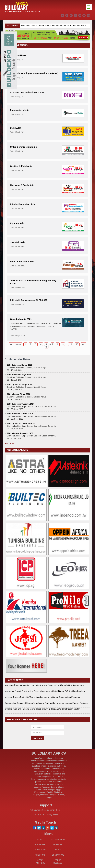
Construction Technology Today (27, 92)
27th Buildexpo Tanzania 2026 (21, 404)
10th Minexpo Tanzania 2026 (20, 433)
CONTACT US (58, 855)
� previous (15, 344)
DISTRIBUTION (58, 839)
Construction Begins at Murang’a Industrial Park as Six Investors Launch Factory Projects (46, 703)
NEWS (58, 850)
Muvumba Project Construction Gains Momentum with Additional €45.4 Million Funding (45, 691)
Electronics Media (20, 110)
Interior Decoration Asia (23, 204)
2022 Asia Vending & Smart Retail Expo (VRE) (34, 73)
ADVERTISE (40, 845)
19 (77, 344)
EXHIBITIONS (40, 850)
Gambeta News (18, 55)
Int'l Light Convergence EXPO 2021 (29, 300)
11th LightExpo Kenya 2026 (20, 384)
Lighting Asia (17, 223)
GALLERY (58, 845)
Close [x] (12, 30)
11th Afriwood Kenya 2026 (19, 375)
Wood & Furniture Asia (22, 261)
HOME (40, 839)
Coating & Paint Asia (21, 166)
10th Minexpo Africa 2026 (19, 394)
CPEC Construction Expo (23, 147)
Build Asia (16, 128)
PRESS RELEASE (58, 861)
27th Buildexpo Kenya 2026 (20, 365)
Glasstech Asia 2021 (21, 319)
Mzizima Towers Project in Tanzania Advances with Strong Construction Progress (42, 697)
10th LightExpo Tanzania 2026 (21, 423)
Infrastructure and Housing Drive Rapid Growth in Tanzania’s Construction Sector (42, 709)
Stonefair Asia (18, 242)
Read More (9, 444)
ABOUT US (40, 855)
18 (71, 344)
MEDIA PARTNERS (40, 861)
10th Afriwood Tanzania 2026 (20, 414)
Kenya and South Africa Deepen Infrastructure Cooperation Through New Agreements (44, 685)
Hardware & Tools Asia (22, 185)
